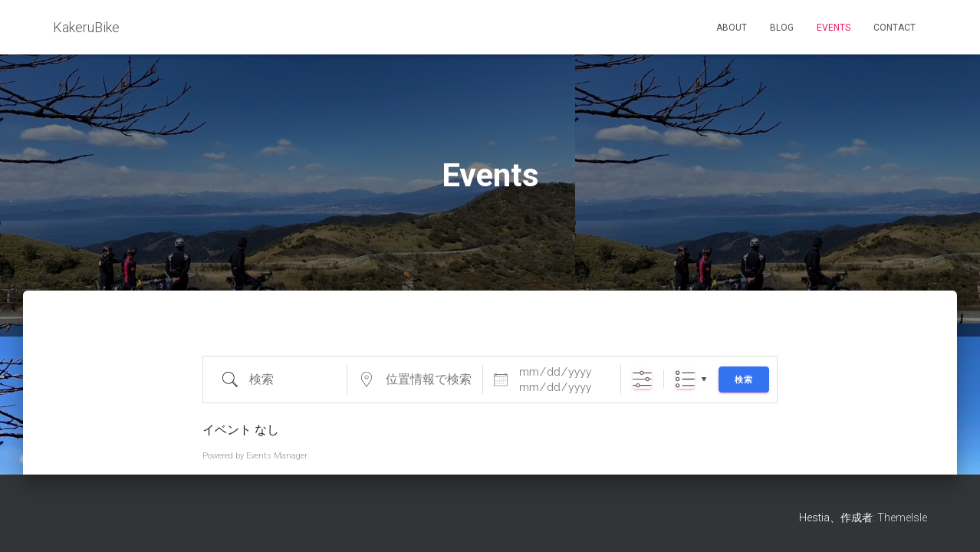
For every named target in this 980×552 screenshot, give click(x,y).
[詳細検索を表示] (642, 379)
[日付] (561, 372)
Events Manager (277, 456)
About (732, 28)
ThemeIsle (902, 517)
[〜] (561, 387)
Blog (782, 28)
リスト (685, 379)
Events (834, 28)
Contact (894, 28)
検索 (744, 380)
